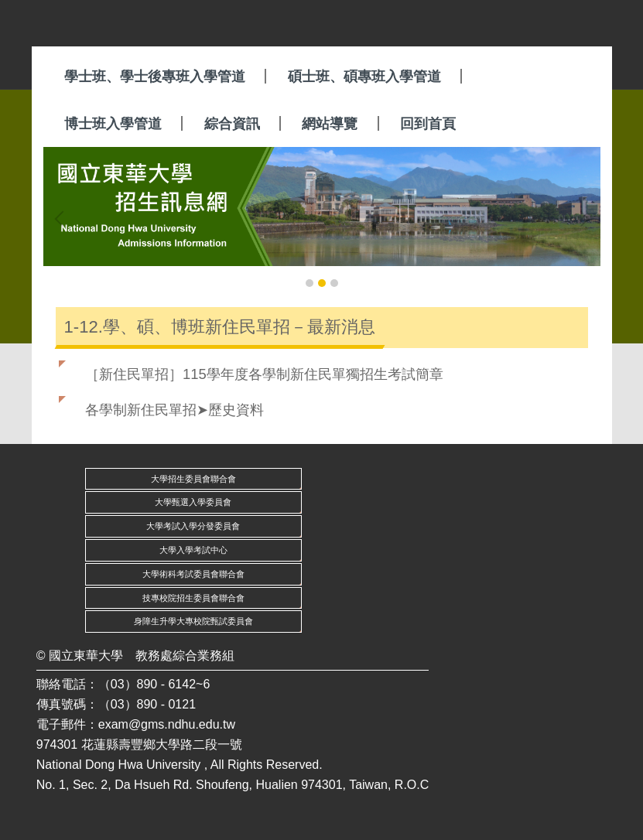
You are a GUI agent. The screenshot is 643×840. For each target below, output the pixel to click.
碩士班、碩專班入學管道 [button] (364, 77)
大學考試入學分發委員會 (193, 526)
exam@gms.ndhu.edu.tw (167, 724)
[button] (63, 219)
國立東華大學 (86, 656)
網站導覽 (330, 124)
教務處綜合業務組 (185, 656)
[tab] (310, 283)
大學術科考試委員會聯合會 (193, 574)
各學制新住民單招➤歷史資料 (174, 410)
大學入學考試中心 (193, 550)
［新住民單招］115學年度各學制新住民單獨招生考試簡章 (264, 374)
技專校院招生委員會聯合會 (193, 598)
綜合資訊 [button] (232, 124)
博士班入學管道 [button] (113, 124)
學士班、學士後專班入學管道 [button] (155, 77)
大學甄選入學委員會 (193, 502)
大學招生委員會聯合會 (193, 479)
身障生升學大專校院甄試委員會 (193, 621)
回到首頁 (428, 124)
